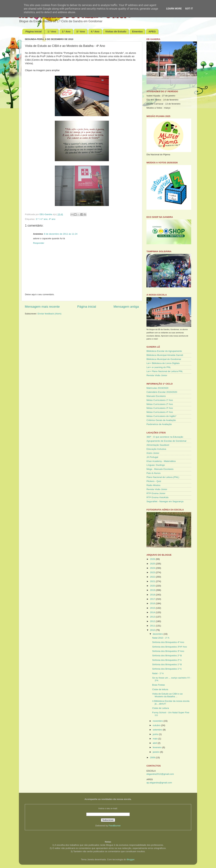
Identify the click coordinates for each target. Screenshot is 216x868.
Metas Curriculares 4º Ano (160, 412)
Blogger (131, 859)
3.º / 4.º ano (42, 219)
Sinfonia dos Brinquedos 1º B (167, 664)
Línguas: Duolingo (156, 465)
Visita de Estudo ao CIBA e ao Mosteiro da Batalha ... (167, 695)
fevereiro (157, 747)
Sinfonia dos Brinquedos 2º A (167, 660)
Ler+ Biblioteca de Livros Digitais (163, 363)
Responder (39, 243)
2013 (153, 617)
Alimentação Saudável (158, 445)
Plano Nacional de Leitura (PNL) (163, 477)
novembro (158, 721)
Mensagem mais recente (42, 307)
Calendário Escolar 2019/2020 (162, 392)
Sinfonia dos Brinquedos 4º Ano (168, 642)
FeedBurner (115, 826)
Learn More (174, 9)
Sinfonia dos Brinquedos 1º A (167, 669)
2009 (153, 757)
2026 (153, 559)
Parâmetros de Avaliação (159, 424)
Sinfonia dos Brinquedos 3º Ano (168, 651)
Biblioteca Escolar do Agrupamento (164, 351)
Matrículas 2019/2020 (157, 388)
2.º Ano (66, 31)
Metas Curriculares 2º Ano (160, 404)
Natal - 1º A (158, 673)
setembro (158, 730)
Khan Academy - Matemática (161, 461)
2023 (153, 572)
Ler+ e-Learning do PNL (159, 367)
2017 (153, 599)
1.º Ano (52, 31)
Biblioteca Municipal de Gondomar (164, 359)
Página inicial (34, 31)
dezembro (158, 634)
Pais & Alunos (153, 473)
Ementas (137, 31)
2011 (153, 626)
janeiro (156, 752)
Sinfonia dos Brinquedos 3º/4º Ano (170, 647)
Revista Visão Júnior (157, 375)
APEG (152, 31)
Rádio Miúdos (153, 485)
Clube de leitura (160, 689)
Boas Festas (159, 685)
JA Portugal (152, 457)
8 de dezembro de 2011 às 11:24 (61, 234)
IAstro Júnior (153, 453)
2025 (153, 564)
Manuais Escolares (156, 396)
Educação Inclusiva (156, 449)
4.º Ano (95, 31)
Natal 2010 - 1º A (161, 638)
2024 (153, 568)
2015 (153, 608)
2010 (153, 630)
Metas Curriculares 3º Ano (160, 408)
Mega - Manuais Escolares (160, 469)
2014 (153, 612)
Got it (189, 9)
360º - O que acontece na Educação (165, 437)
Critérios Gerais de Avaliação (161, 420)
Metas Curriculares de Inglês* (161, 416)
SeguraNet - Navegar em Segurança (165, 501)
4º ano (52, 219)
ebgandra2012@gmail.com (160, 774)
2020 (153, 586)
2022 (153, 577)
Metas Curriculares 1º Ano (160, 400)
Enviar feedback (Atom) (50, 314)
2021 (153, 581)
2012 (153, 621)
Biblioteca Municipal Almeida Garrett (165, 355)
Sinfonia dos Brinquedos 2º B (167, 656)
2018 (153, 595)
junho (156, 734)
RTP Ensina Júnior (156, 493)
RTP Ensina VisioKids (158, 497)
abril (155, 743)
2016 (153, 603)
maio (156, 739)
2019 (153, 590)
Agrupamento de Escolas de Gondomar (166, 441)
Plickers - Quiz (154, 481)
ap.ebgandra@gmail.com (159, 783)
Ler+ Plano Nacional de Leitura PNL (165, 371)
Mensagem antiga (126, 307)
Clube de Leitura (161, 708)
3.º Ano (81, 31)
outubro (157, 725)
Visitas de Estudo (116, 31)
